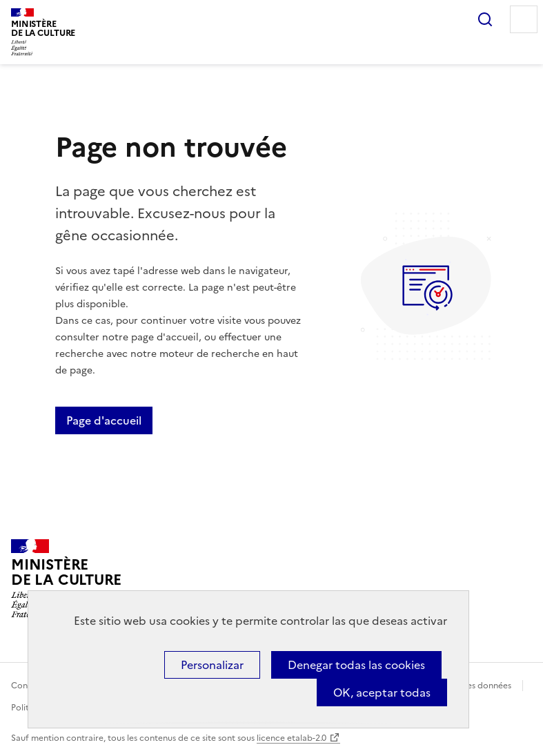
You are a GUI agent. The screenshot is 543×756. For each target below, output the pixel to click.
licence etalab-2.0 (292, 738)
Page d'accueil (104, 420)
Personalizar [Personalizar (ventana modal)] (212, 665)
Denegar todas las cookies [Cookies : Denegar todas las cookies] (356, 665)
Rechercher (485, 19)
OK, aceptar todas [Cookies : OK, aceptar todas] (382, 692)
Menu (524, 19)
